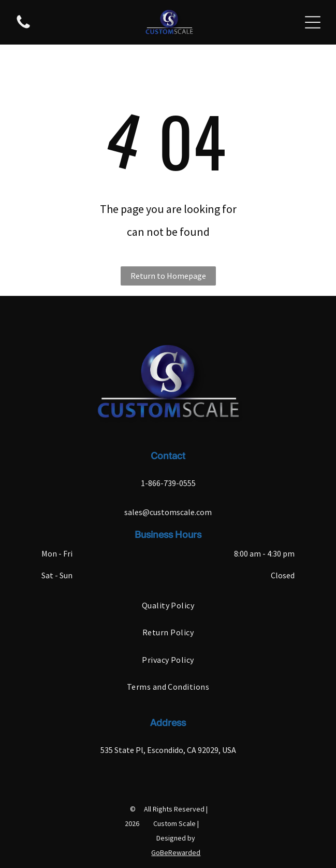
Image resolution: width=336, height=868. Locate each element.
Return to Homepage (168, 276)
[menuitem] (168, 605)
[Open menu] (313, 22)
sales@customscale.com (168, 512)
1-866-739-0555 (168, 483)
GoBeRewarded (176, 852)
